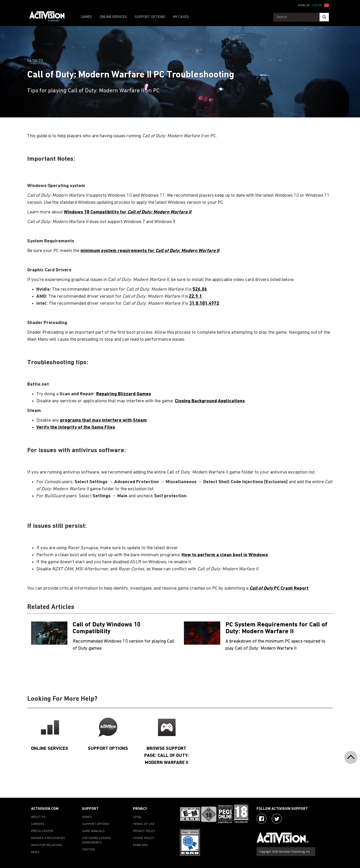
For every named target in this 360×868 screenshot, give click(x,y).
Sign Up (304, 5)
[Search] (324, 17)
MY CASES (181, 17)
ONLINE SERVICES (113, 17)
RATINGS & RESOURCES (48, 838)
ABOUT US (38, 817)
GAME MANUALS (93, 831)
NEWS (35, 852)
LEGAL (137, 817)
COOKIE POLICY (144, 838)
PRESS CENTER (42, 831)
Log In (317, 5)
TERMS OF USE (144, 824)
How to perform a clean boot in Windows (225, 555)
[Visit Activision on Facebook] (262, 819)
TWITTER (88, 850)
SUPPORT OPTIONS (150, 17)
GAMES (86, 17)
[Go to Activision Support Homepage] (50, 17)
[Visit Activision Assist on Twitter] (277, 819)
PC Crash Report (279, 588)
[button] (327, 5)
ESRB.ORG (140, 845)
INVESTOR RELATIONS (47, 845)
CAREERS (38, 824)
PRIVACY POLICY (144, 831)
